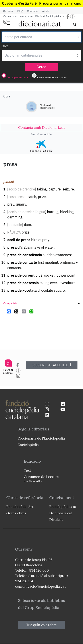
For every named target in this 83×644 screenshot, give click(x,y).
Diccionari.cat (61, 513)
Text (28, 470)
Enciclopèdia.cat (56, 16)
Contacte (32, 11)
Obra (5, 46)
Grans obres (16, 513)
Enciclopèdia (28, 445)
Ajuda (46, 11)
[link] (41, 127)
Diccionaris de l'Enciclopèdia (41, 438)
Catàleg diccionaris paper (18, 16)
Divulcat (40, 16)
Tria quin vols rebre (41, 625)
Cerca (42, 67)
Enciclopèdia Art (20, 507)
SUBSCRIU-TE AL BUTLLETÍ (52, 365)
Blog (20, 11)
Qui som (8, 11)
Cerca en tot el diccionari (52, 77)
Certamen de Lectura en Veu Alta (41, 479)
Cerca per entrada (17, 77)
